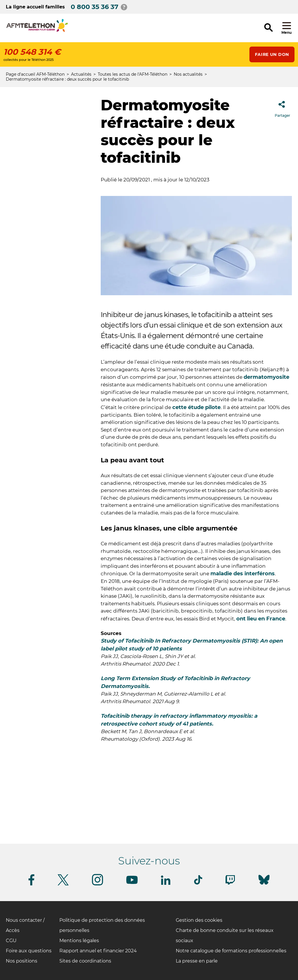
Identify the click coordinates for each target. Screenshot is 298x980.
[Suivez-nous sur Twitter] (63, 884)
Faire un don (272, 54)
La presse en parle (197, 961)
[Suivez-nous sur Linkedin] (166, 884)
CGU (11, 941)
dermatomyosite (266, 377)
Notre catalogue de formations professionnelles (231, 951)
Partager (282, 107)
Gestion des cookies (199, 920)
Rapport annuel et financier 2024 (98, 951)
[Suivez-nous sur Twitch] (230, 883)
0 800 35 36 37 (95, 7)
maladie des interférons (243, 574)
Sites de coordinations (85, 961)
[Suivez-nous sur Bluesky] (264, 885)
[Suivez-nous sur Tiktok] (198, 883)
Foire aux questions (29, 951)
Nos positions (22, 961)
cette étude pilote (196, 407)
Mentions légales (79, 941)
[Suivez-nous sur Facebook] (31, 884)
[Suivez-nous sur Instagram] (97, 884)
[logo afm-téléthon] (37, 31)
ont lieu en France (261, 619)
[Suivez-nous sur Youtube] (132, 883)
